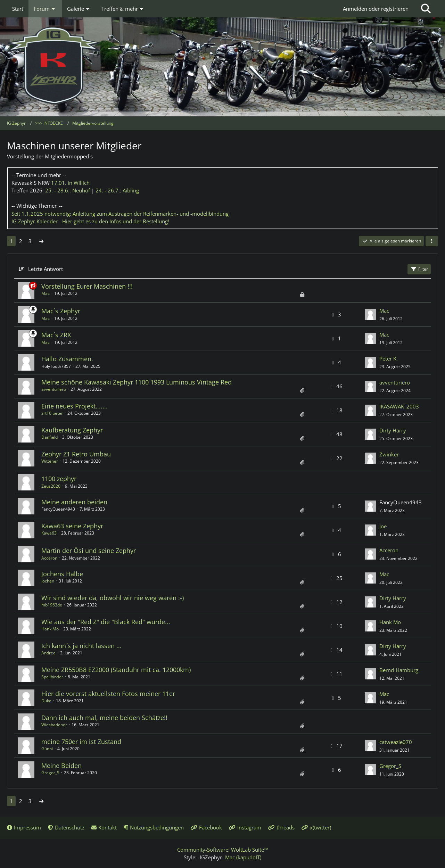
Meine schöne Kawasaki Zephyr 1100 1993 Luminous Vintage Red (137, 382)
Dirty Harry (393, 430)
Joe (383, 526)
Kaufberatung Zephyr (72, 430)
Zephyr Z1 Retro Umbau (76, 454)
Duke (46, 701)
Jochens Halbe (62, 574)
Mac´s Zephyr (61, 311)
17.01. (70, 183)
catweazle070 (396, 742)
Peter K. (389, 358)
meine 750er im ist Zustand (81, 742)
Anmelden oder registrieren (376, 9)
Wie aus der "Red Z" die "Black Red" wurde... (106, 622)
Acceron (49, 558)
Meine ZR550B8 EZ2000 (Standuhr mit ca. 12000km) (116, 670)
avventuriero (54, 389)
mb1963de (52, 605)
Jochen (48, 581)
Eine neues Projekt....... (75, 406)
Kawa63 (49, 533)
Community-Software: (222, 850)
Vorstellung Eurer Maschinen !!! (87, 286)
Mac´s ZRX (56, 335)
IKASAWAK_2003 (399, 406)
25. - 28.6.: (68, 190)
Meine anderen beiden (74, 502)
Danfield (50, 437)
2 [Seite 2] (21, 241)
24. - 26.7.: (117, 190)
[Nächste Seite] (41, 241)
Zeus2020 (51, 486)
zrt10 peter (52, 413)
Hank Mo (50, 629)
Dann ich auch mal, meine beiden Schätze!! (104, 718)
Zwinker (389, 454)
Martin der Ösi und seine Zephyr (89, 551)
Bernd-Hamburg (399, 670)
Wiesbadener (54, 725)
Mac (46, 293)
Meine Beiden (61, 766)
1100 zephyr (59, 479)
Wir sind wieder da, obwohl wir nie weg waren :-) (113, 598)
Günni (47, 749)
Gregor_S (50, 773)
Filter (419, 269)
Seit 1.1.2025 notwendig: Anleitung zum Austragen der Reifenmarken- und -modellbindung (120, 214)
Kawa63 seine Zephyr (72, 526)
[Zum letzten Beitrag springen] (370, 314)
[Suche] (426, 9)
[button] (432, 241)
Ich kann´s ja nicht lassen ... (81, 646)
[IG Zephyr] (222, 66)
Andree (48, 653)
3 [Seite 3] (30, 241)
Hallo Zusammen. (67, 359)
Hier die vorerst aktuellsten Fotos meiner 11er (108, 694)
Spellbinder (52, 677)
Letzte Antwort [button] (46, 269)
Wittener (50, 461)
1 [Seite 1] (11, 241)
